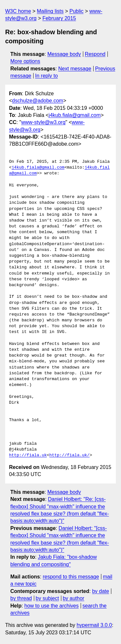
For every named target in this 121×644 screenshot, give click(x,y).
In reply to (46, 76)
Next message (75, 69)
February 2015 (59, 18)
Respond (95, 54)
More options (25, 61)
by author (73, 598)
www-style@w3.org (43, 122)
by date (100, 591)
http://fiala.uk (28, 455)
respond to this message (71, 577)
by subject (47, 598)
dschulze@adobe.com (38, 101)
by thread (21, 598)
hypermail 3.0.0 (94, 625)
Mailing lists (50, 11)
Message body (64, 54)
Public (76, 11)
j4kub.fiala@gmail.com (75, 115)
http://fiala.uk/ (70, 455)
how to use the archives (52, 606)
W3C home (18, 11)
